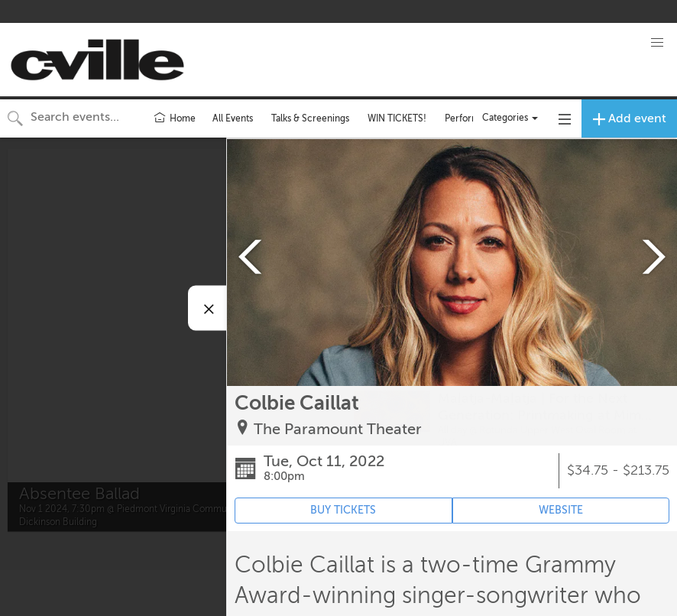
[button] (657, 43)
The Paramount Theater (338, 429)
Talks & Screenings (310, 118)
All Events (233, 118)
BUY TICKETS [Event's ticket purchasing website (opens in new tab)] (343, 510)
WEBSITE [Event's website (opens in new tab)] (561, 510)
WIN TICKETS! (397, 118)
